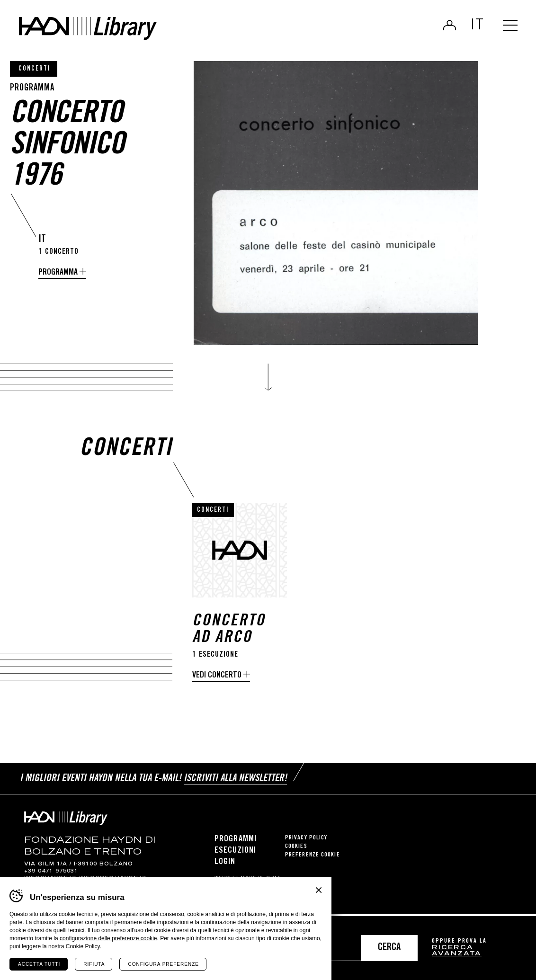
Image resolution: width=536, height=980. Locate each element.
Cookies (296, 849)
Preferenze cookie (313, 857)
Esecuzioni (235, 853)
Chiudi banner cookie (319, 890)
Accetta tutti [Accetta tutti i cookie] (39, 964)
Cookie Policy (83, 946)
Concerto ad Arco (229, 633)
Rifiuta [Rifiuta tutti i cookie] (94, 964)
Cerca (389, 948)
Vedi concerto (217, 679)
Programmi (236, 841)
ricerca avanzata (457, 951)
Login (447, 27)
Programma (58, 273)
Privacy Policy (306, 840)
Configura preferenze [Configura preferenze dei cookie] (163, 964)
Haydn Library (98, 30)
